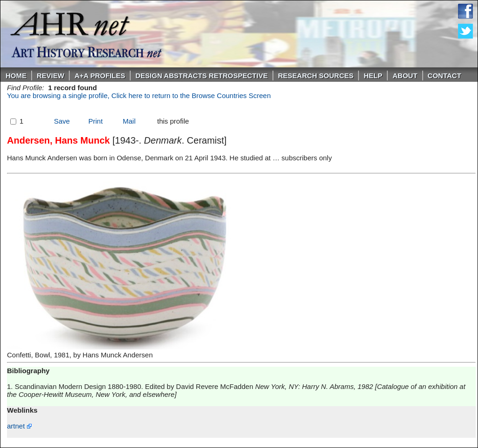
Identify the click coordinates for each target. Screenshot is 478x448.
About (405, 76)
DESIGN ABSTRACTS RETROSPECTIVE (201, 76)
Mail (129, 121)
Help (373, 76)
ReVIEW (50, 76)
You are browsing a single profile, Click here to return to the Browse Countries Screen (139, 96)
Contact (445, 76)
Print (96, 121)
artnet (19, 426)
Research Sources (316, 76)
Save (62, 121)
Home (16, 76)
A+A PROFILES (100, 76)
